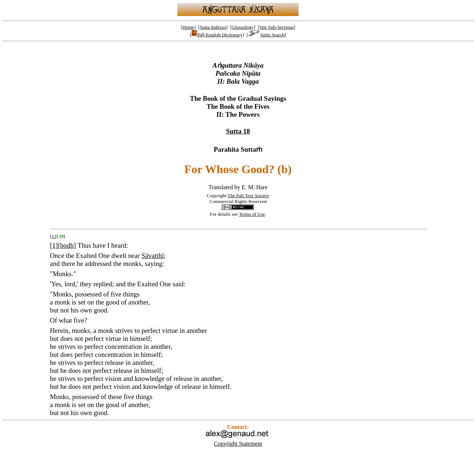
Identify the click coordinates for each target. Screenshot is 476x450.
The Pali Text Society (249, 196)
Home (188, 27)
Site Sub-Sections (276, 27)
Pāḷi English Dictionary (217, 35)
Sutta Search (266, 35)
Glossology (243, 27)
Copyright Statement (238, 444)
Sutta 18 (238, 131)
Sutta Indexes (213, 27)
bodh (67, 245)
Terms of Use (252, 214)
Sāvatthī (153, 256)
